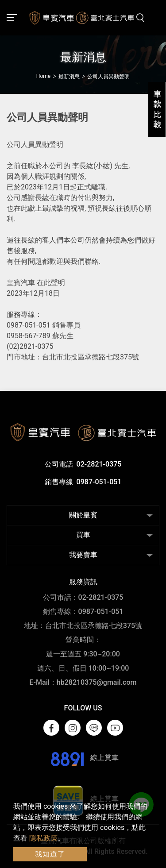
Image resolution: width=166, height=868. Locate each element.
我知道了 (50, 854)
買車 (83, 535)
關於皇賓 (83, 515)
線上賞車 (83, 758)
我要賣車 (83, 555)
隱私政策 (43, 838)
